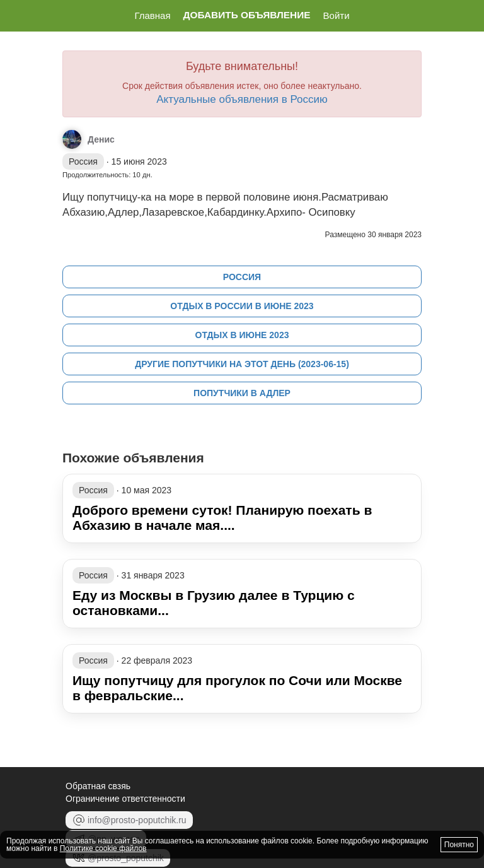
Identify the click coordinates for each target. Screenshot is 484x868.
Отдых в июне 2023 (242, 335)
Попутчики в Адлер (242, 393)
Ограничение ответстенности (125, 799)
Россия (242, 277)
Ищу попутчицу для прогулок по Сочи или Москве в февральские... (237, 688)
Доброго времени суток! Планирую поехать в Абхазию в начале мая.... (222, 518)
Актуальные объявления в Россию (242, 99)
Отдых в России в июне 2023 (242, 306)
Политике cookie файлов (103, 848)
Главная (152, 15)
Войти (337, 15)
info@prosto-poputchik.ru (129, 820)
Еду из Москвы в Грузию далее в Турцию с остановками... (214, 603)
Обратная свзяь (98, 786)
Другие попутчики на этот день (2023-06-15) (242, 364)
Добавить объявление (247, 15)
